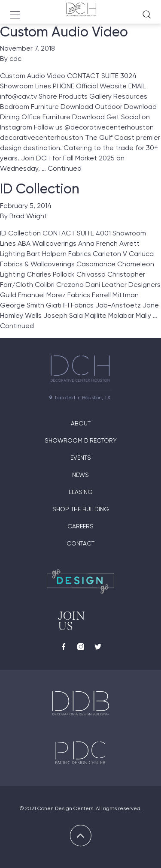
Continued (65, 168)
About (81, 423)
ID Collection (40, 189)
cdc (15, 59)
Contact (80, 543)
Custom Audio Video (64, 32)
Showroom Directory (81, 440)
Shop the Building (81, 509)
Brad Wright (28, 216)
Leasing (81, 492)
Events (81, 458)
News (80, 475)
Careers (80, 526)
